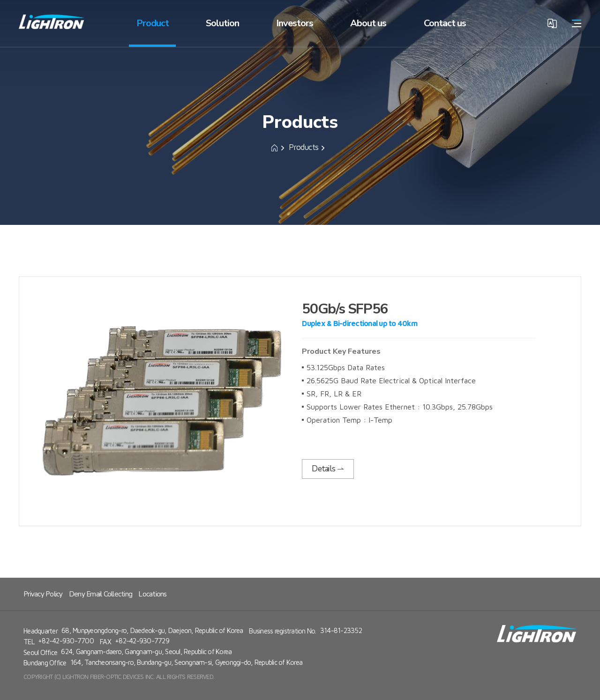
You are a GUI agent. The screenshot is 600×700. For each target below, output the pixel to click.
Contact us (445, 23)
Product (153, 23)
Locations (152, 594)
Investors (295, 23)
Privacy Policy (43, 594)
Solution (222, 23)
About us (368, 23)
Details (328, 469)
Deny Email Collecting (101, 594)
